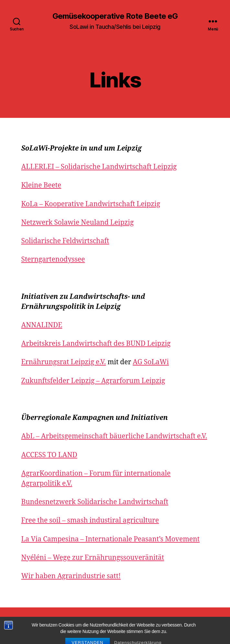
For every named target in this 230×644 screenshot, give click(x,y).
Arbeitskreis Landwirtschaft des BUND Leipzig (96, 344)
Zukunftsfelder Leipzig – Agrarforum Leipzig (93, 381)
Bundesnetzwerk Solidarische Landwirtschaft (95, 502)
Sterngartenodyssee (53, 260)
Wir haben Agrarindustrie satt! (71, 576)
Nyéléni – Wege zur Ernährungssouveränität (93, 558)
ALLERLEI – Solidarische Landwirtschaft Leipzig (99, 167)
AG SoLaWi (151, 362)
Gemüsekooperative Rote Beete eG (115, 16)
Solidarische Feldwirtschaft (65, 241)
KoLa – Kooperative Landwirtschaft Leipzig (91, 204)
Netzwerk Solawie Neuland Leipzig (78, 223)
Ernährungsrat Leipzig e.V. (64, 362)
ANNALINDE (42, 325)
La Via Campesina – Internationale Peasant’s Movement (111, 539)
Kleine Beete (41, 185)
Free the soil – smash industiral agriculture (90, 520)
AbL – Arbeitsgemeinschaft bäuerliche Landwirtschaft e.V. (114, 436)
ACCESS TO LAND (49, 455)
